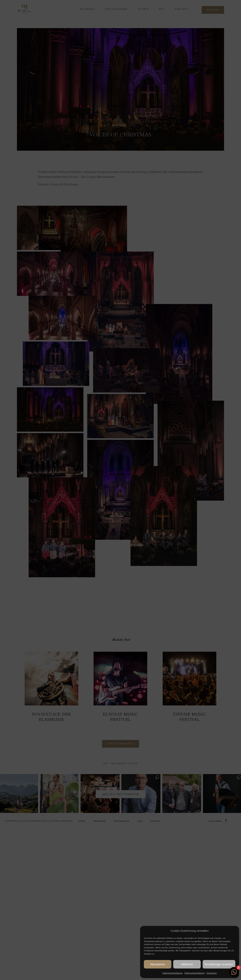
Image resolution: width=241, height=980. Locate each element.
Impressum (212, 973)
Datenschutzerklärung (173, 973)
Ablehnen (187, 964)
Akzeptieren (157, 964)
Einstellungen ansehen (219, 964)
